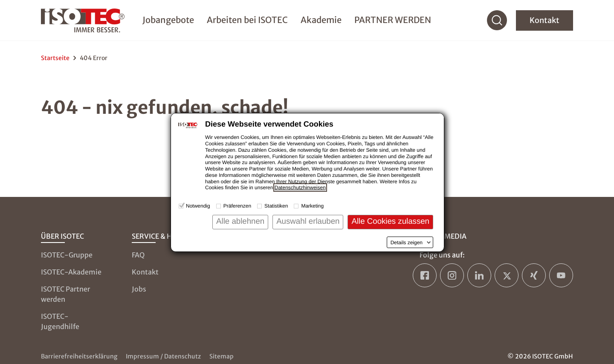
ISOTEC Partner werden (65, 294)
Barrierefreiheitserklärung (79, 356)
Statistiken (276, 206)
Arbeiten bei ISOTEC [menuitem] (247, 20)
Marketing (312, 206)
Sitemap (222, 356)
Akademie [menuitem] (321, 20)
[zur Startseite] (83, 20)
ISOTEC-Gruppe (67, 255)
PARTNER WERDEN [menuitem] (393, 20)
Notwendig (198, 206)
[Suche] (497, 20)
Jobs (139, 289)
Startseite (55, 58)
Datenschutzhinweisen (300, 188)
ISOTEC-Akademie (71, 272)
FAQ (138, 255)
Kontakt (544, 20)
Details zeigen (407, 243)
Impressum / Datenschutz (163, 356)
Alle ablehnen (240, 221)
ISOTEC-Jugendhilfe (60, 321)
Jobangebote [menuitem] (168, 20)
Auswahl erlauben (308, 221)
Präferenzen (237, 206)
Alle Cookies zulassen (390, 221)
